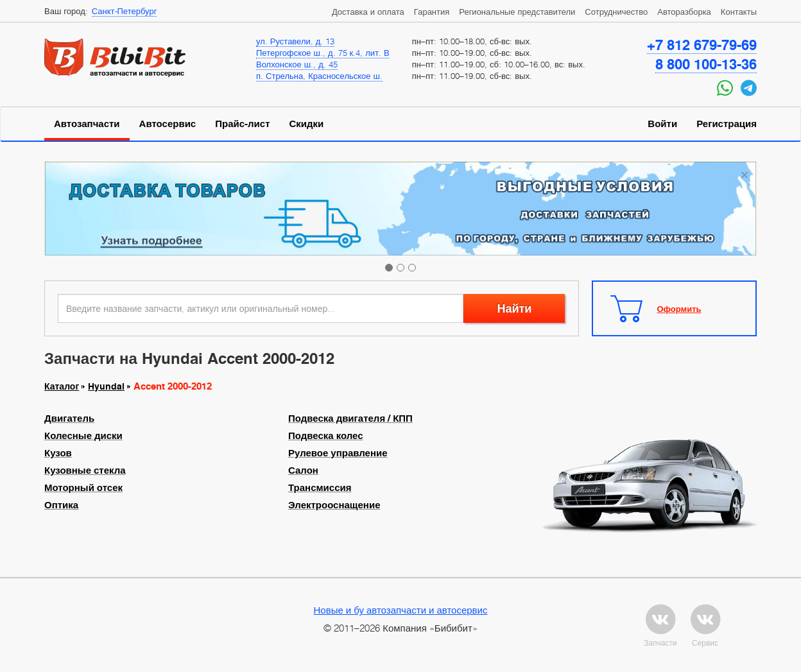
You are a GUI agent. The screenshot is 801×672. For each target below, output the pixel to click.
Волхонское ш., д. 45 (297, 64)
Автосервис (168, 124)
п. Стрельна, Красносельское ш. (319, 76)
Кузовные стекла (85, 470)
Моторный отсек (83, 488)
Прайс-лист (242, 124)
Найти (514, 308)
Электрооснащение (334, 505)
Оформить (679, 309)
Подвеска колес (326, 436)
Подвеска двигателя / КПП (350, 418)
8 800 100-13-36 (706, 64)
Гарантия (432, 12)
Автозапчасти (87, 124)
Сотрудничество (616, 12)
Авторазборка (684, 12)
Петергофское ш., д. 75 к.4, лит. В (323, 53)
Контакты (739, 12)
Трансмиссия (320, 488)
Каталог (62, 386)
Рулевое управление (338, 453)
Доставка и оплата (368, 12)
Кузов (58, 453)
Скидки (307, 124)
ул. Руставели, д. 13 (295, 41)
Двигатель (69, 418)
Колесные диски (83, 436)
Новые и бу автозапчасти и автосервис (401, 610)
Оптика (61, 505)
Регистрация (727, 124)
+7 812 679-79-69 (702, 45)
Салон (303, 470)
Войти (662, 124)
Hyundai (106, 386)
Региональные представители (517, 12)
